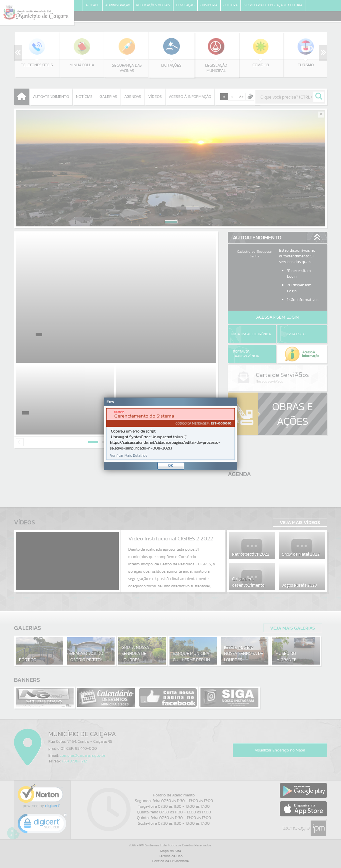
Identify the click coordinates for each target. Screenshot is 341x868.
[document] (170, 434)
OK (171, 465)
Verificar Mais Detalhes (129, 456)
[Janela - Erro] (170, 434)
